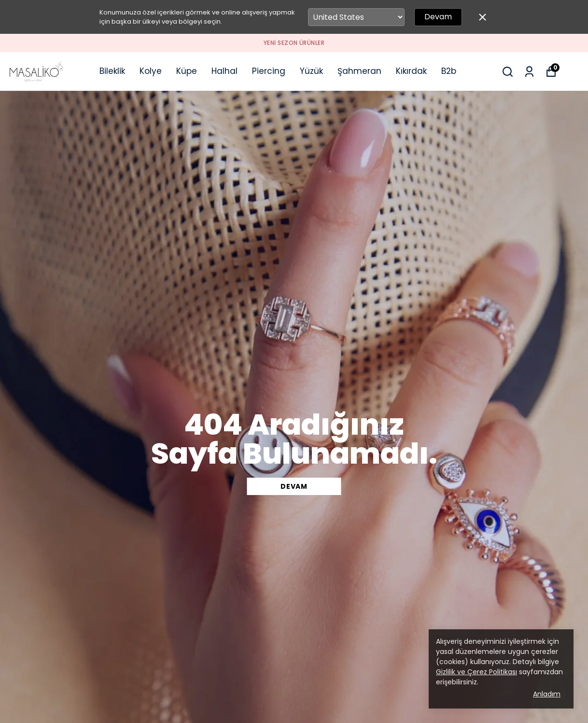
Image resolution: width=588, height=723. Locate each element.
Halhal (224, 71)
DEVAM (294, 486)
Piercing (269, 71)
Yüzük (311, 71)
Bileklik (112, 71)
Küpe (187, 71)
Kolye (151, 71)
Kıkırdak (411, 71)
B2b (449, 71)
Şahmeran (359, 71)
